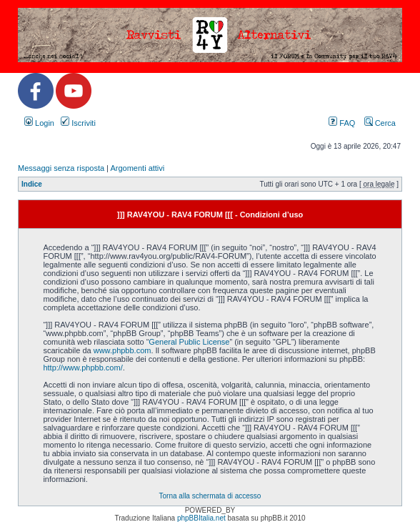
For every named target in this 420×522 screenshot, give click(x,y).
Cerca (380, 123)
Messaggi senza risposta (61, 168)
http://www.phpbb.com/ (82, 368)
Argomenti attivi (137, 168)
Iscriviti (78, 123)
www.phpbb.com (122, 350)
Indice (32, 184)
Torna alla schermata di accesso (210, 496)
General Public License (189, 342)
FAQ (342, 123)
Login (39, 123)
